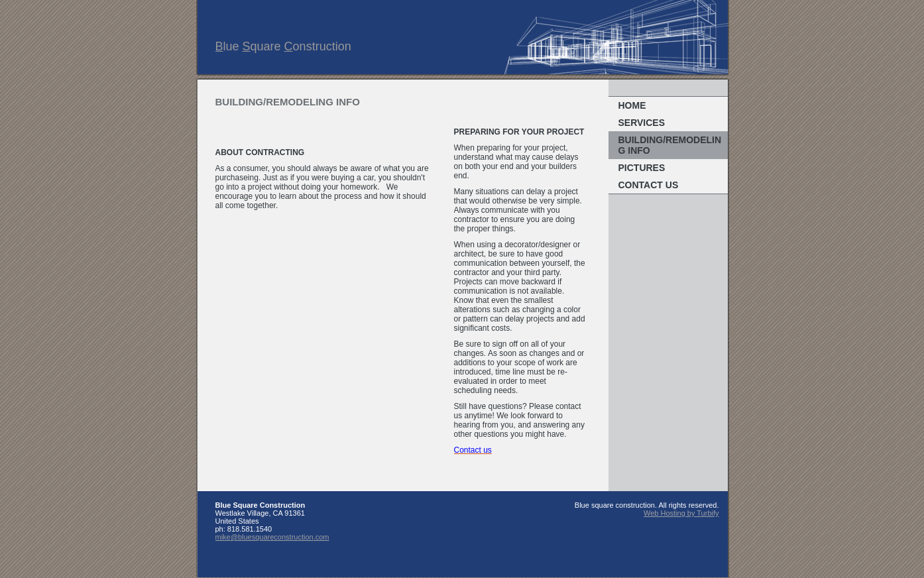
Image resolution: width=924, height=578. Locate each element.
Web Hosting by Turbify (681, 513)
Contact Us (649, 185)
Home (632, 105)
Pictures (642, 168)
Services (642, 123)
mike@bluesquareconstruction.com (272, 537)
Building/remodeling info (670, 145)
